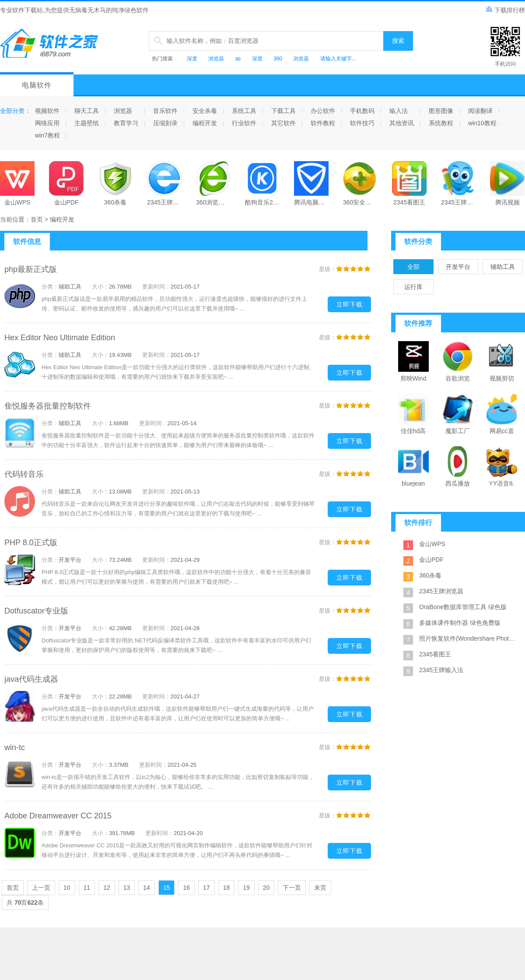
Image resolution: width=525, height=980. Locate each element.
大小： (100, 287)
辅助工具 (503, 267)
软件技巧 (362, 123)
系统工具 (244, 111)
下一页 (292, 888)
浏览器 (216, 59)
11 (87, 888)
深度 (192, 59)
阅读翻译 (480, 111)
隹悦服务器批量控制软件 (48, 406)
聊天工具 (87, 111)
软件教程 (323, 123)
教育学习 (126, 123)
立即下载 (350, 304)
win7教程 (47, 135)
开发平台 (458, 267)
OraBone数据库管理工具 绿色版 (463, 607)
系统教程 (441, 123)
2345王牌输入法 (441, 670)
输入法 (399, 111)
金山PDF (431, 560)
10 (67, 888)
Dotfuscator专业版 (36, 611)
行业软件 (244, 123)
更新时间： (156, 287)
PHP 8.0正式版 (31, 543)
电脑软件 (37, 85)
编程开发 (205, 123)
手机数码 (362, 111)
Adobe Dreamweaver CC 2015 (58, 816)
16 (186, 888)
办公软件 (323, 111)
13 (127, 888)
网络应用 (47, 123)
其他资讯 (402, 123)
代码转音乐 (24, 474)
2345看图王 (435, 654)
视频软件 (47, 111)
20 (266, 888)
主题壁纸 (87, 123)
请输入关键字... (338, 59)
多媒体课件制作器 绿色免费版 (460, 623)
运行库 (413, 287)
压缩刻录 (165, 123)
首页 (37, 219)
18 (227, 888)
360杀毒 (430, 575)
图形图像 (441, 111)
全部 (413, 267)
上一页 (41, 888)
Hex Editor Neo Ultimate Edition (60, 338)
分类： (50, 287)
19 (246, 888)
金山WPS (432, 544)
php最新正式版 (31, 269)
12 (107, 888)
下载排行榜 (505, 10)
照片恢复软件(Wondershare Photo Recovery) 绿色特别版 (468, 638)
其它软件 (283, 123)
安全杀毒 (205, 111)
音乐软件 (165, 111)
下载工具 (283, 111)
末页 (320, 888)
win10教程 (482, 123)
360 (278, 59)
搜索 (398, 41)
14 (147, 888)
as (238, 59)
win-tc (15, 747)
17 (206, 888)
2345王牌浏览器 (441, 591)
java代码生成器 (31, 679)
